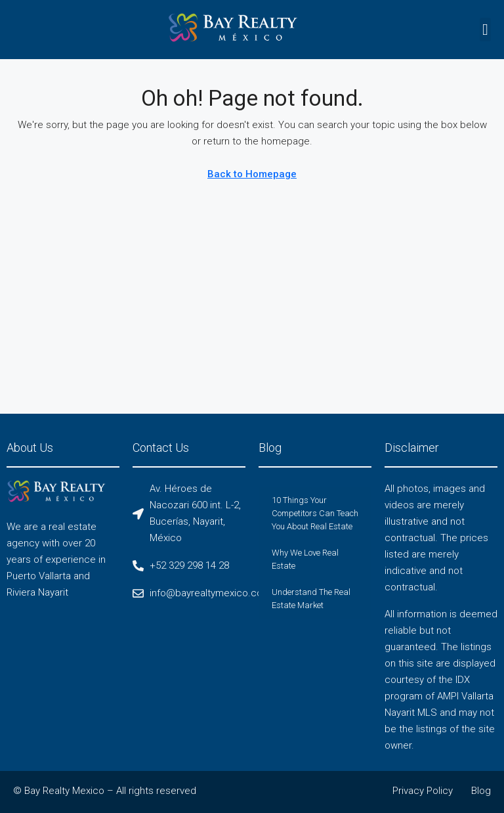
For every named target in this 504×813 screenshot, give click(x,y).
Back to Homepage (252, 174)
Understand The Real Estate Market (311, 599)
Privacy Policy (423, 791)
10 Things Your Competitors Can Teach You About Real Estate (315, 513)
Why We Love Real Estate (305, 559)
